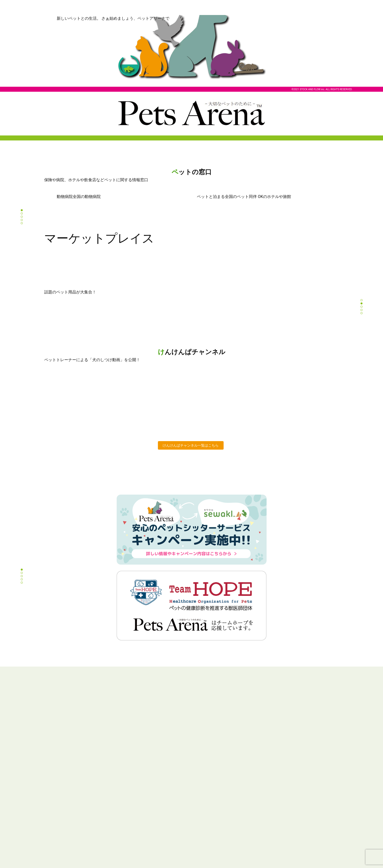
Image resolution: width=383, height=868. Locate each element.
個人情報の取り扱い (283, 780)
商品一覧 (125, 780)
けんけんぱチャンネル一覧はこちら (191, 445)
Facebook (205, 824)
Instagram (192, 824)
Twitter (178, 824)
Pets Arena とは (56, 780)
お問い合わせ (278, 797)
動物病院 (200, 780)
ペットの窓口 (54, 789)
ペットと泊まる (205, 789)
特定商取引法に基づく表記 (288, 789)
